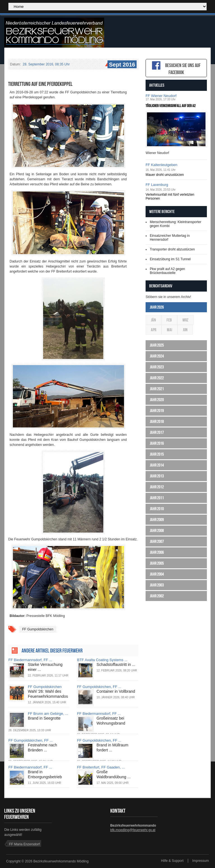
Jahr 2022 (157, 378)
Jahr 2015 (157, 454)
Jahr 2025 (157, 345)
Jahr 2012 (157, 487)
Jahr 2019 (157, 411)
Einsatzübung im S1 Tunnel (170, 259)
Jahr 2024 (157, 356)
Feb (169, 320)
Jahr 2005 (157, 563)
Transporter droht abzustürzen (172, 249)
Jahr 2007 (157, 541)
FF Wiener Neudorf (161, 96)
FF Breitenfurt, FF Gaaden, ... (101, 767)
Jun (185, 330)
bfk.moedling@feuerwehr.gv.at (133, 830)
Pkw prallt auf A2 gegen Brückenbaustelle (167, 271)
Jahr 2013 (157, 476)
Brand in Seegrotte (44, 718)
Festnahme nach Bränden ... (43, 748)
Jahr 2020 (157, 400)
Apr (154, 330)
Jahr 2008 (157, 530)
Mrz (185, 320)
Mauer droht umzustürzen (165, 175)
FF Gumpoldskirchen (38, 629)
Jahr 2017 (157, 432)
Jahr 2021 (157, 389)
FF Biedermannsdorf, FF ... (30, 660)
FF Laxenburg (157, 185)
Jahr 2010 (157, 509)
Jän (153, 320)
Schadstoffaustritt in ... (116, 664)
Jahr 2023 (157, 367)
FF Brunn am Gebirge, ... (48, 714)
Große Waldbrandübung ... (114, 774)
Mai (170, 330)
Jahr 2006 (157, 552)
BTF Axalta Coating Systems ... (102, 660)
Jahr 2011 (157, 498)
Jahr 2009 (157, 520)
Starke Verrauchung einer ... (45, 667)
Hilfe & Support (172, 861)
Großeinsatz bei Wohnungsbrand (111, 721)
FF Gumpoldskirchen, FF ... (99, 687)
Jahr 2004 (157, 574)
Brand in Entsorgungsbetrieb (45, 774)
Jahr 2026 (157, 307)
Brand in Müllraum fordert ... (113, 748)
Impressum (201, 861)
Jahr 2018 (157, 421)
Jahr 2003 (157, 585)
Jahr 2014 (157, 465)
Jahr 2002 (157, 596)
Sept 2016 (121, 65)
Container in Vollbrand (116, 691)
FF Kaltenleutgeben (161, 165)
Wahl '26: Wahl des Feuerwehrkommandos (48, 694)
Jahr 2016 (157, 443)
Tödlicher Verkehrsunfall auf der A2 (171, 106)
